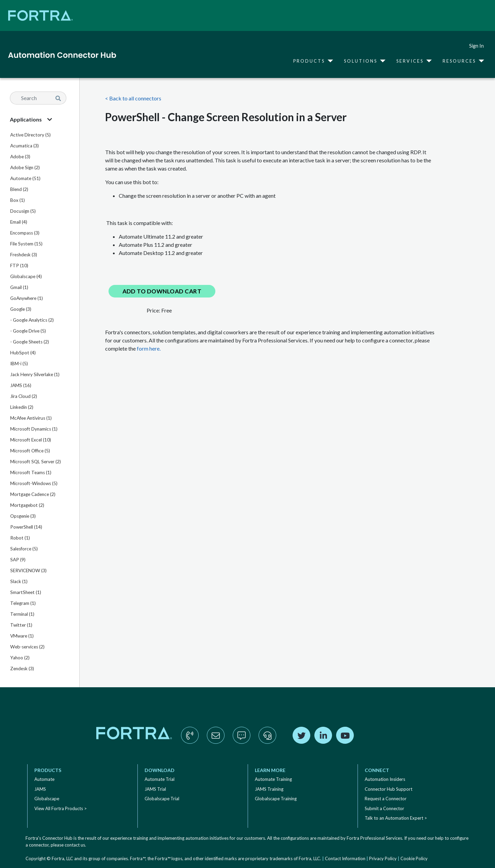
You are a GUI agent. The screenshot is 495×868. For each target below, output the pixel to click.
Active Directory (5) (30, 135)
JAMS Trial (155, 789)
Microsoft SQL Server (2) (36, 462)
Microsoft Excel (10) (31, 440)
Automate (44, 779)
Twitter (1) (21, 625)
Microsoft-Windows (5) (34, 483)
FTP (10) (19, 266)
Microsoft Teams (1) (31, 472)
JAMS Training (269, 789)
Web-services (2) (27, 647)
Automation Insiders (385, 779)
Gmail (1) (19, 287)
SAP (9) (18, 560)
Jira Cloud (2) (24, 396)
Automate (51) (25, 178)
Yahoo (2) (20, 658)
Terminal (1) (22, 614)
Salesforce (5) (24, 549)
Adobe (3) (20, 157)
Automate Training (273, 779)
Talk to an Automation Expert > (396, 818)
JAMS (40, 789)
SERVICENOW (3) (28, 570)
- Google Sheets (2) (30, 342)
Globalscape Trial (162, 799)
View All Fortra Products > (61, 808)
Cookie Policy (414, 858)
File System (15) (26, 244)
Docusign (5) (23, 211)
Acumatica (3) (24, 146)
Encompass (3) (25, 233)
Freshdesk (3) (24, 255)
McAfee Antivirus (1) (31, 418)
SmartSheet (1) (26, 592)
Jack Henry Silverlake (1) (35, 374)
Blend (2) (19, 189)
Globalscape (47, 799)
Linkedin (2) (22, 407)
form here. (149, 348)
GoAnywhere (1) (27, 298)
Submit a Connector (384, 808)
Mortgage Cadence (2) (33, 494)
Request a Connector (386, 799)
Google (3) (21, 309)
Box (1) (18, 200)
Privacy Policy (383, 858)
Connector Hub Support (389, 789)
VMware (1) (22, 636)
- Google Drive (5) (28, 331)
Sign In (476, 46)
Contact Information (345, 858)
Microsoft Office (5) (30, 451)
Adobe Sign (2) (25, 167)
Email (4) (19, 222)
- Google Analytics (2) (32, 320)
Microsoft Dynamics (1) (34, 429)
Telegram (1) (23, 603)
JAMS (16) (21, 385)
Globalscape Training (276, 799)
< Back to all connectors (133, 98)
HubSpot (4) (23, 353)
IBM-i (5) (19, 364)
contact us (75, 845)
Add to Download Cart (162, 291)
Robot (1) (20, 538)
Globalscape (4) (26, 276)
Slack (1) (19, 581)
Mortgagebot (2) (27, 505)
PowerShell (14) (26, 527)
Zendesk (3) (22, 669)
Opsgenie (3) (23, 516)
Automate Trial (160, 779)
